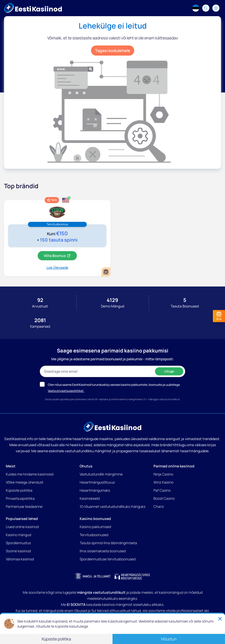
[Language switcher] (196, 8)
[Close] (220, 619)
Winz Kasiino (163, 482)
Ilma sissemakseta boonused (103, 551)
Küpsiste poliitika (19, 490)
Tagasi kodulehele (113, 51)
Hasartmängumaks (95, 490)
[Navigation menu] (216, 8)
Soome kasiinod (18, 551)
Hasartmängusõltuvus (97, 482)
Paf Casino (162, 490)
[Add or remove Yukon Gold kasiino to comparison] (106, 272)
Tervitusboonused (94, 535)
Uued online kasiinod (22, 527)
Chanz (159, 506)
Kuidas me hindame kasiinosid (30, 474)
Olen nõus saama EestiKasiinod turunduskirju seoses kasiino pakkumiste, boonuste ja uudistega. (114, 385)
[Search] (206, 8)
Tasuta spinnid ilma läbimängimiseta (108, 543)
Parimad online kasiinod (174, 466)
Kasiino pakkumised (95, 527)
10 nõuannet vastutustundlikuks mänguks (112, 506)
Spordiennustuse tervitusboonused (108, 559)
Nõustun (169, 639)
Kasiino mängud (18, 535)
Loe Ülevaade (57, 267)
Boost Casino (164, 498)
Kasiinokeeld (90, 498)
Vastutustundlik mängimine (101, 474)
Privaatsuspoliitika (20, 498)
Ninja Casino (163, 474)
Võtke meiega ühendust (25, 482)
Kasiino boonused (95, 519)
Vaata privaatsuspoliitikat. (66, 391)
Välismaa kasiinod (20, 559)
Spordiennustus (18, 543)
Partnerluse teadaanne (24, 506)
